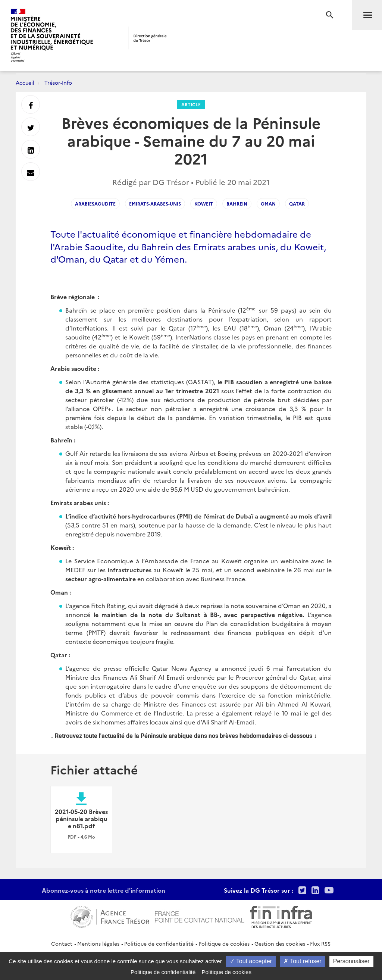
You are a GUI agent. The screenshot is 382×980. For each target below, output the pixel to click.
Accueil (25, 82)
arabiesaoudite (95, 203)
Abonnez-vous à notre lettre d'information (104, 890)
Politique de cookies (224, 943)
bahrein (237, 203)
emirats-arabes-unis (155, 203)
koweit (204, 203)
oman (268, 203)
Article (191, 104)
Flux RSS (320, 943)
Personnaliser (351, 961)
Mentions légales (98, 943)
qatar (297, 203)
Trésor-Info (58, 82)
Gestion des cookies (280, 943)
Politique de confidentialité (159, 943)
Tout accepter (251, 961)
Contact (62, 943)
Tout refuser (303, 961)
